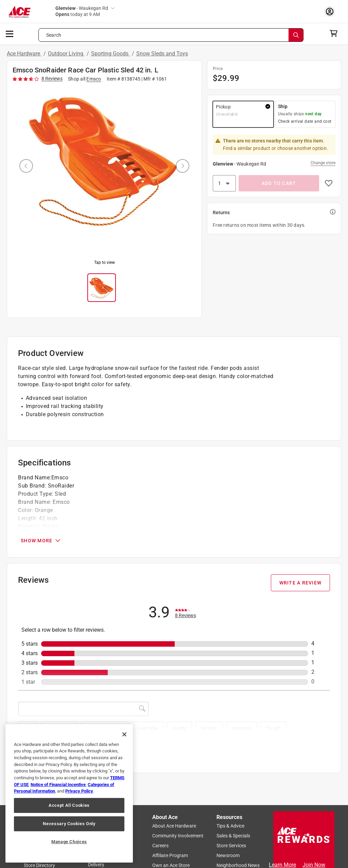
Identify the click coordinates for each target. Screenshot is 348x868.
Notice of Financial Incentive (58, 785)
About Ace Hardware (174, 826)
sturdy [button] (179, 728)
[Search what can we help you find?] (171, 35)
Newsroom (228, 856)
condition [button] (242, 728)
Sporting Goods (110, 54)
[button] (243, 114)
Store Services (231, 846)
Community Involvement (178, 836)
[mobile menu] (10, 33)
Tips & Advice (230, 826)
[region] (69, 793)
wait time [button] (148, 728)
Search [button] (54, 35)
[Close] (124, 734)
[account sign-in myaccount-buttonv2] (331, 11)
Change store (323, 163)
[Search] (296, 35)
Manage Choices (69, 842)
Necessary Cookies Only (69, 824)
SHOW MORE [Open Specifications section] (41, 541)
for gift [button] (274, 728)
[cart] (336, 33)
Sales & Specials (233, 836)
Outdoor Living (66, 54)
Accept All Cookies (69, 805)
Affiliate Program (170, 856)
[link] (186, 612)
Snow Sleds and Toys (162, 54)
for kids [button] (209, 728)
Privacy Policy (79, 791)
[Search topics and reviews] (83, 709)
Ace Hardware (24, 54)
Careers (160, 846)
